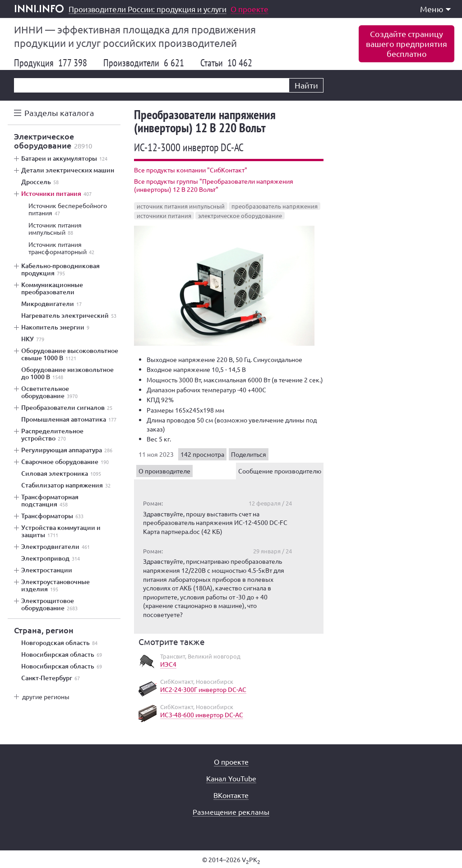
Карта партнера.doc (171, 531)
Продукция (51, 63)
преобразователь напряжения (275, 206)
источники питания (164, 216)
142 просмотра (202, 454)
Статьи (226, 63)
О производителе (164, 471)
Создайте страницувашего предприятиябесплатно (407, 44)
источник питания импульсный (181, 206)
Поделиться (249, 454)
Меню (435, 9)
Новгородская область (59, 643)
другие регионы (46, 696)
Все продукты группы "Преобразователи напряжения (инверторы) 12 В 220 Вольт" (214, 185)
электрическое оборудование (240, 216)
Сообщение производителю (280, 471)
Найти (306, 85)
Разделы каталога (59, 113)
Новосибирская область (62, 654)
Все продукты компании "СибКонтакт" (191, 170)
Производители (144, 63)
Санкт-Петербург (51, 678)
